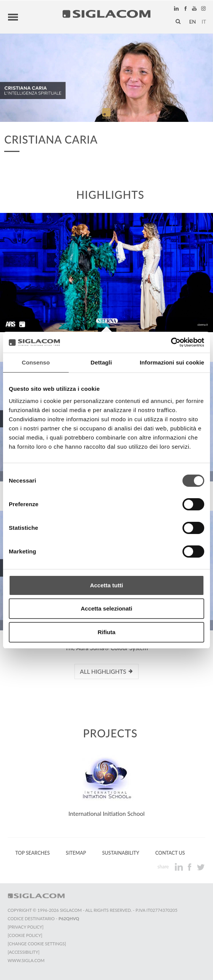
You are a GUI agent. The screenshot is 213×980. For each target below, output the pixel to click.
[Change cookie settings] (37, 944)
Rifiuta (107, 632)
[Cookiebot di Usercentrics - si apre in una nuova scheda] (171, 342)
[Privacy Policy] (26, 927)
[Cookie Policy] (25, 935)
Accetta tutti (107, 585)
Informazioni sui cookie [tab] (172, 362)
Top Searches (32, 853)
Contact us (170, 853)
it (204, 22)
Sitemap (76, 853)
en (192, 22)
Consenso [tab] (36, 362)
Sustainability (120, 853)
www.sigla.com (26, 960)
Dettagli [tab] (101, 362)
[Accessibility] (23, 952)
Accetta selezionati (106, 608)
